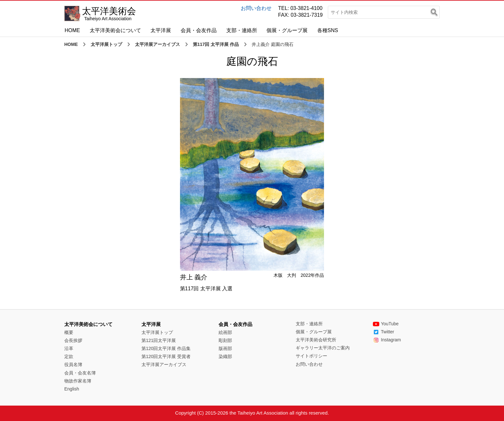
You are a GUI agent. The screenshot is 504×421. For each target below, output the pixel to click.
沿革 (69, 348)
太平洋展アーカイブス (157, 44)
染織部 (225, 356)
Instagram (387, 340)
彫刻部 (225, 340)
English (72, 389)
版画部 (225, 348)
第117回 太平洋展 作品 (216, 44)
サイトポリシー (311, 356)
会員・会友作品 (199, 30)
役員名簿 (73, 364)
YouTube (386, 324)
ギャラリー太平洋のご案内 (323, 348)
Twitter (383, 332)
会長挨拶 (73, 340)
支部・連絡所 (242, 30)
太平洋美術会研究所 (316, 340)
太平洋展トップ (106, 44)
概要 (69, 332)
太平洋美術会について (115, 30)
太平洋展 (161, 30)
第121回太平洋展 (159, 340)
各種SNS (328, 30)
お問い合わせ (256, 8)
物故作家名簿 (78, 381)
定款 (69, 356)
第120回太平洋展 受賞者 (166, 356)
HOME (72, 30)
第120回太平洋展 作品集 (166, 348)
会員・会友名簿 (80, 373)
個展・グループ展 (287, 30)
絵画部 (225, 332)
